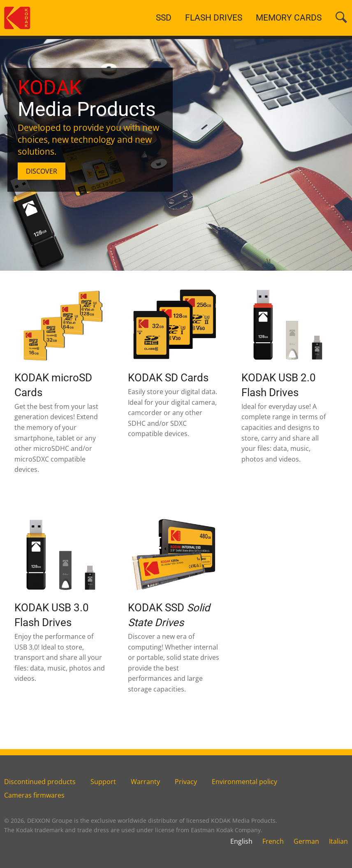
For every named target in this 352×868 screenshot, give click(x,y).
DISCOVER (42, 171)
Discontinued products (40, 782)
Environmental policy (244, 782)
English (241, 841)
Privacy (186, 782)
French (273, 841)
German (306, 841)
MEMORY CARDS (289, 18)
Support (103, 782)
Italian (338, 841)
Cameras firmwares (34, 795)
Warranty (145, 782)
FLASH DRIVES (214, 18)
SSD (164, 18)
